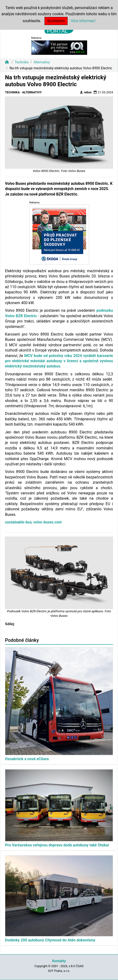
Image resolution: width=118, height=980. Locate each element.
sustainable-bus (18, 522)
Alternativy (42, 62)
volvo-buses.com (48, 522)
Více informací (83, 21)
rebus (86, 92)
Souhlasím (56, 21)
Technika (22, 62)
